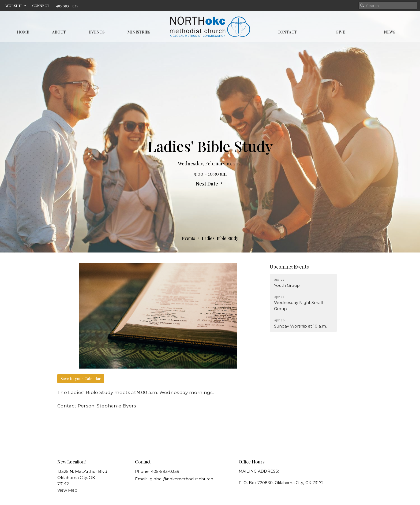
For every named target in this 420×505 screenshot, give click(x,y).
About (59, 32)
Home (23, 32)
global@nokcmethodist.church (181, 479)
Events (97, 32)
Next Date (210, 184)
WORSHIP (16, 5)
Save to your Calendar (81, 378)
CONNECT (41, 5)
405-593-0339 (67, 5)
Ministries (139, 32)
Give (340, 32)
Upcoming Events (289, 267)
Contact (287, 32)
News (390, 32)
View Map (67, 490)
